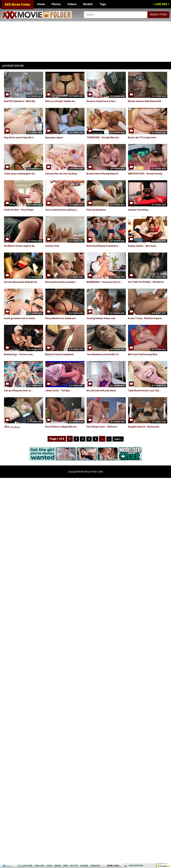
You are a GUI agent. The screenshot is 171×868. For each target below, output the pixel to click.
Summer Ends (53, 253)
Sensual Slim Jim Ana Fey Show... (64, 177)
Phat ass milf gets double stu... (63, 101)
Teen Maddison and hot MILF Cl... (106, 369)
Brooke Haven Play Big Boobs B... (106, 177)
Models (88, 4)
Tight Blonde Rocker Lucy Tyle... (147, 405)
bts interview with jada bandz (104, 405)
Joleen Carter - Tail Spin (59, 405)
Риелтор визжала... (98, 217)
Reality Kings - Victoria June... (21, 369)
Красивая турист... (56, 141)
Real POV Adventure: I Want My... (23, 101)
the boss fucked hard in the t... (104, 101)
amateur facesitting (140, 217)
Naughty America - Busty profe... (147, 441)
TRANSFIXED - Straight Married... (106, 141)
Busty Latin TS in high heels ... (145, 141)
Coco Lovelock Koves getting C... (65, 217)
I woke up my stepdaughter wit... (23, 177)
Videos (72, 4)
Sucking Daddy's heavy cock (103, 329)
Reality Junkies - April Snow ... (145, 253)
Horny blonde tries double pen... (64, 329)
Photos (56, 4)
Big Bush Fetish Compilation (62, 369)
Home (41, 4)
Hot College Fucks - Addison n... (105, 441)
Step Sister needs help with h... (22, 141)
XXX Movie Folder (18, 5)
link (168, 819)
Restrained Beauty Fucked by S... (106, 253)
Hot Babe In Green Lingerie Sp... (22, 253)
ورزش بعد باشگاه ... (14, 441)
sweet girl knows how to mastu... (23, 329)
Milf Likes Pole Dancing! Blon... (146, 369)
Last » (118, 453)
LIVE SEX (161, 4)
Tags (103, 4)
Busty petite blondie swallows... (64, 289)
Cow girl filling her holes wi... (21, 405)
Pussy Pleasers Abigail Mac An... (64, 441)
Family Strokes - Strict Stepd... (22, 217)
